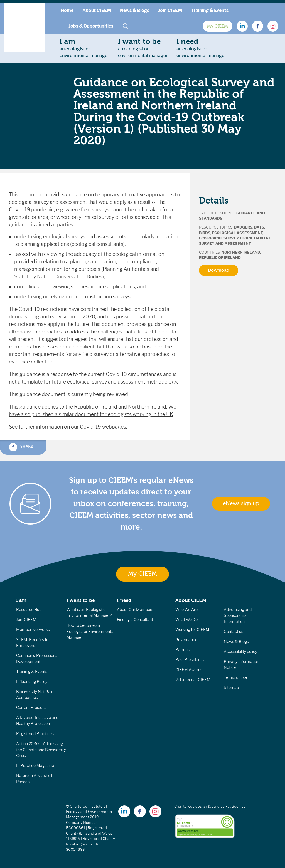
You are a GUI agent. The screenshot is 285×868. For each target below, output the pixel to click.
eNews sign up (241, 503)
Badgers (243, 227)
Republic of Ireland (220, 258)
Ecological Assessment (237, 233)
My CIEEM (218, 26)
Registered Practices (35, 734)
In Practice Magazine (35, 766)
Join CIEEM (170, 10)
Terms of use (235, 677)
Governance (186, 640)
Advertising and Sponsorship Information (238, 616)
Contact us (234, 632)
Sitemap (231, 688)
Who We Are (186, 610)
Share (21, 447)
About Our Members (135, 610)
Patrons (182, 650)
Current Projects (31, 708)
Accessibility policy (240, 652)
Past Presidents (190, 660)
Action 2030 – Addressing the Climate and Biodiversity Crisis (41, 750)
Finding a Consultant (135, 620)
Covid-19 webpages (103, 427)
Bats (259, 227)
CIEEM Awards (189, 670)
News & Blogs (135, 10)
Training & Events (210, 10)
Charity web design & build (197, 806)
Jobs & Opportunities (91, 26)
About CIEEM (97, 10)
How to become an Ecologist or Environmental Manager (90, 631)
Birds (205, 233)
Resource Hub (29, 610)
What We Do (186, 620)
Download (219, 270)
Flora (246, 238)
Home (67, 10)
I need (124, 600)
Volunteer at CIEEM (193, 680)
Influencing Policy (32, 682)
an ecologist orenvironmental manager (84, 48)
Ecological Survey (219, 238)
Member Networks (33, 630)
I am (21, 600)
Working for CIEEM (192, 630)
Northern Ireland (241, 252)
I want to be (81, 600)
